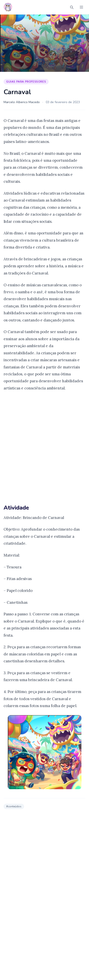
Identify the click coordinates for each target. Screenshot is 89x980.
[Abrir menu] (81, 7)
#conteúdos (14, 806)
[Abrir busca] (72, 7)
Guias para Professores (26, 82)
